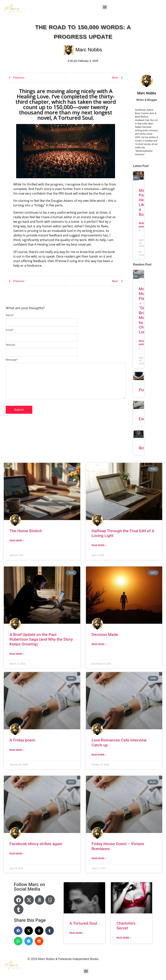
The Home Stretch (26, 531)
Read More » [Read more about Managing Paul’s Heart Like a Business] (142, 227)
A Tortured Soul (83, 923)
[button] (105, 7)
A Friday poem (22, 740)
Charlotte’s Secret (126, 926)
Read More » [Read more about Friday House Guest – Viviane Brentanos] (99, 858)
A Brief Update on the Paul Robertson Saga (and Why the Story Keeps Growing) (41, 639)
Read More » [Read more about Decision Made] (99, 644)
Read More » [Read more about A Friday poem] (17, 750)
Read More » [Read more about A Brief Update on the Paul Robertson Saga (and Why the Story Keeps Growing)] (17, 654)
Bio (142, 448)
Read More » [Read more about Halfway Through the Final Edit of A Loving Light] (99, 545)
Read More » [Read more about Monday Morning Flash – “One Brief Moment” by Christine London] (142, 344)
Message (12, 360)
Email (10, 330)
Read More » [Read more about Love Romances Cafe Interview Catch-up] (99, 755)
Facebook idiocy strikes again (36, 844)
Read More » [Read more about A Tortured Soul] (77, 933)
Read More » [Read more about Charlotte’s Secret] (124, 938)
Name (10, 315)
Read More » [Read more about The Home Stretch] (17, 541)
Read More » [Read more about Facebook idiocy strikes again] (17, 854)
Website (10, 345)
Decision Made (105, 635)
